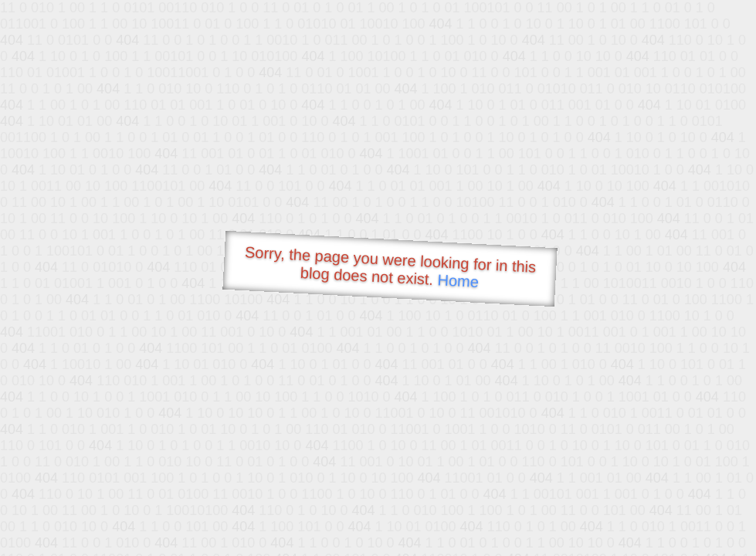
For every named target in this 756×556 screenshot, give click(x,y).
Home (458, 281)
